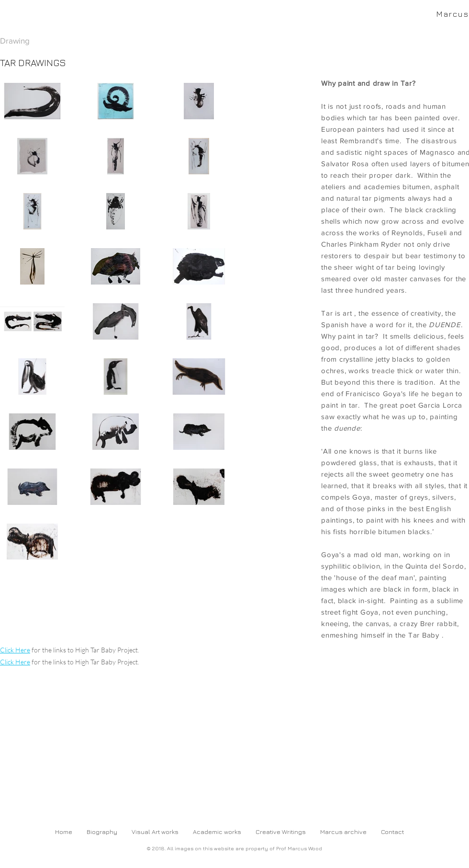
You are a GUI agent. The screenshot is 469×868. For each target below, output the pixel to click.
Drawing (15, 40)
